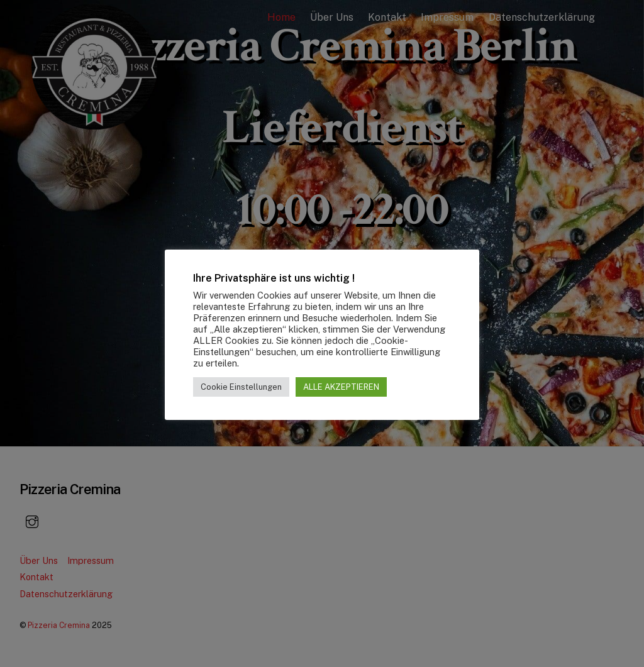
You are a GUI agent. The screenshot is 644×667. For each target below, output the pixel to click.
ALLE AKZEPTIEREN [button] (341, 387)
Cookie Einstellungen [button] (241, 387)
